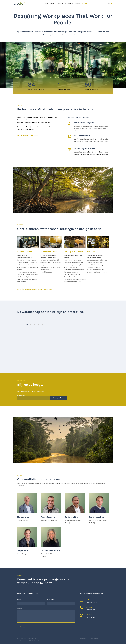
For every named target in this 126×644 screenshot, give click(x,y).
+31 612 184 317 (90, 610)
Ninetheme (35, 638)
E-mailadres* (61, 602)
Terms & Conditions (93, 638)
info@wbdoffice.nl (91, 603)
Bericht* (46, 615)
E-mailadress (33, 397)
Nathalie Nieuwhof (34, 641)
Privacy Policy (84, 638)
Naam (31, 602)
